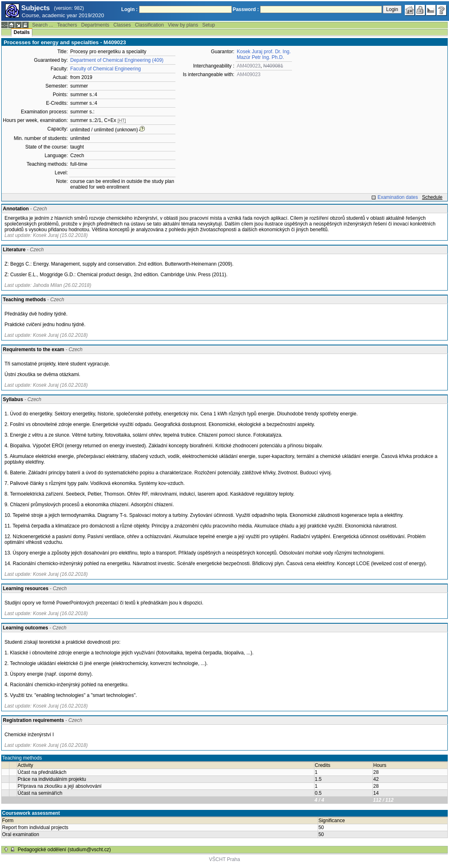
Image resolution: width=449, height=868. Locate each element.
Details (21, 32)
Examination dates (398, 197)
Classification (149, 25)
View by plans (183, 25)
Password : (246, 9)
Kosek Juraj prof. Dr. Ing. (264, 52)
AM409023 (249, 66)
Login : (130, 9)
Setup (208, 25)
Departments (95, 25)
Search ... (42, 25)
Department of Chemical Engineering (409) (117, 60)
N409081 (273, 66)
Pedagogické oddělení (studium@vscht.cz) (64, 850)
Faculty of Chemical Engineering (106, 69)
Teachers (67, 25)
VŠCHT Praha (224, 859)
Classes (122, 25)
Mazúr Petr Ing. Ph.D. (260, 57)
